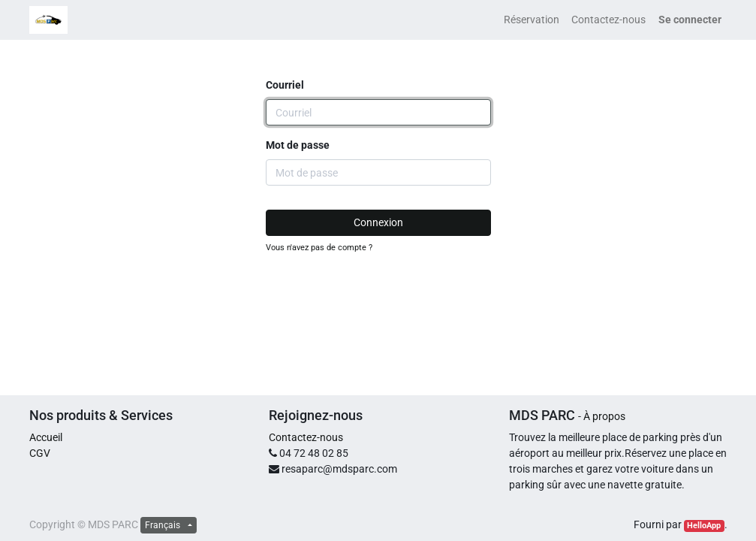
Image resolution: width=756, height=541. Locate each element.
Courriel (285, 85)
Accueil (46, 437)
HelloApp (704, 526)
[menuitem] (532, 20)
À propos (604, 416)
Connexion (378, 222)
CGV (40, 453)
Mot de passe (298, 145)
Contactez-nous (306, 437)
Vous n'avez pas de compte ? (319, 248)
